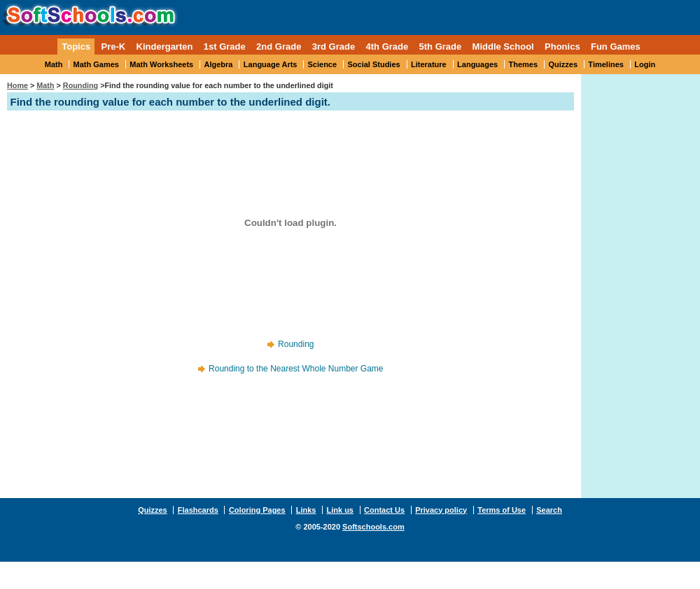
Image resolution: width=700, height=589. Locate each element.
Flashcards (198, 510)
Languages (477, 64)
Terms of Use (502, 510)
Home (17, 85)
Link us (340, 510)
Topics (76, 47)
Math (54, 64)
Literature (429, 64)
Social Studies (373, 64)
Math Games (96, 64)
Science (323, 64)
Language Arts (271, 64)
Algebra (219, 64)
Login (645, 64)
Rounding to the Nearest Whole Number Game (296, 369)
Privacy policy (441, 510)
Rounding (80, 85)
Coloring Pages (257, 510)
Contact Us (384, 510)
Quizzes (563, 64)
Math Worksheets (161, 64)
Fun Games (616, 47)
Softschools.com (373, 527)
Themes (524, 64)
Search (549, 510)
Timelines (606, 64)
